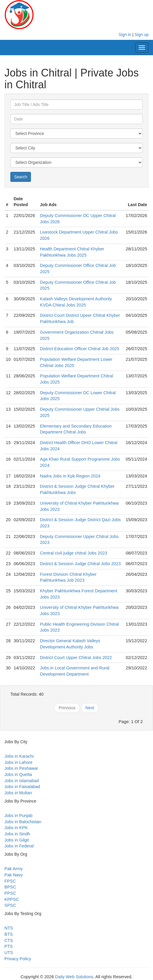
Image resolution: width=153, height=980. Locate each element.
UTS (9, 953)
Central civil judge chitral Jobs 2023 (73, 553)
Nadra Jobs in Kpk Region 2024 (70, 476)
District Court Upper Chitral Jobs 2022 (76, 658)
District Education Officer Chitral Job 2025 (79, 349)
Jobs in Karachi (19, 756)
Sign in (125, 35)
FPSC (10, 881)
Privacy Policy (18, 959)
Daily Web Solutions (74, 977)
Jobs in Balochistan (23, 822)
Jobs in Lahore (18, 762)
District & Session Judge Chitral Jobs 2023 (80, 564)
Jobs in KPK (16, 828)
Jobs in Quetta (18, 774)
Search (21, 177)
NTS (9, 928)
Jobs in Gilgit (17, 840)
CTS (9, 940)
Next (90, 708)
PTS (9, 946)
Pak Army (14, 869)
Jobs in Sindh (17, 834)
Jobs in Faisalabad (22, 787)
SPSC (10, 905)
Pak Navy (14, 875)
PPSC (10, 893)
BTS (9, 934)
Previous (67, 708)
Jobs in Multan (18, 793)
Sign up (142, 35)
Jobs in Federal (19, 846)
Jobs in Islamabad (22, 781)
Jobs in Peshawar (21, 768)
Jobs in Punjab (18, 816)
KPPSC (12, 899)
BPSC (10, 887)
